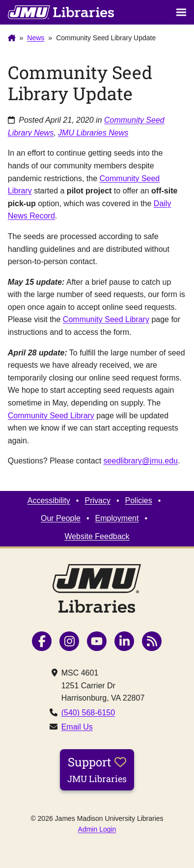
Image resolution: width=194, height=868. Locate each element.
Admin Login (97, 829)
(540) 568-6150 (88, 713)
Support (97, 769)
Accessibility (49, 501)
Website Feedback (97, 536)
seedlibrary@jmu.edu (141, 461)
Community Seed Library (106, 319)
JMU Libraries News (93, 133)
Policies (139, 501)
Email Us (77, 727)
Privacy (97, 501)
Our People (61, 518)
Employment (117, 518)
